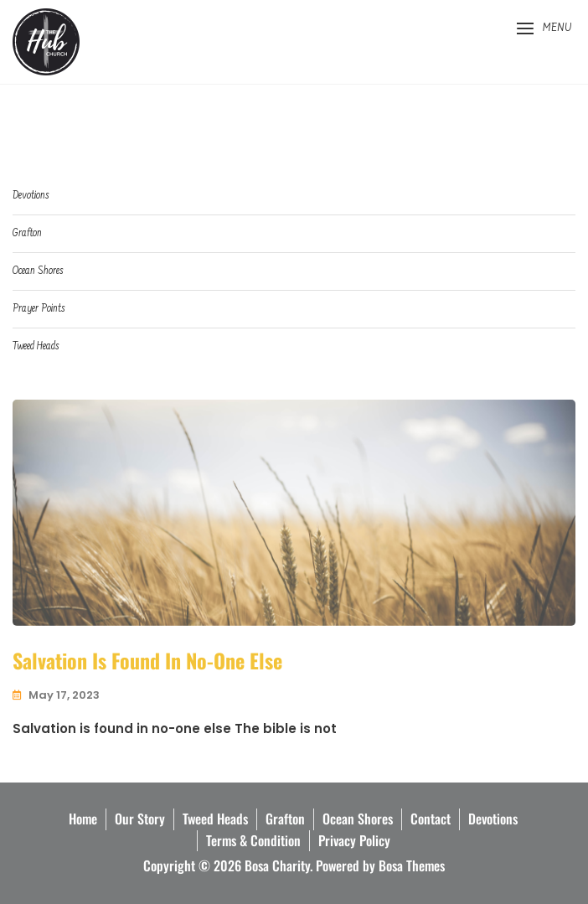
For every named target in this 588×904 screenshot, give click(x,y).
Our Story (140, 819)
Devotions (31, 196)
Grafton (27, 233)
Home (83, 819)
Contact (431, 819)
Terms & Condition (253, 840)
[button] (544, 29)
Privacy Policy (354, 840)
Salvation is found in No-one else (147, 660)
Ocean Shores (38, 271)
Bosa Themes (412, 865)
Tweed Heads (36, 346)
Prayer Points (39, 309)
